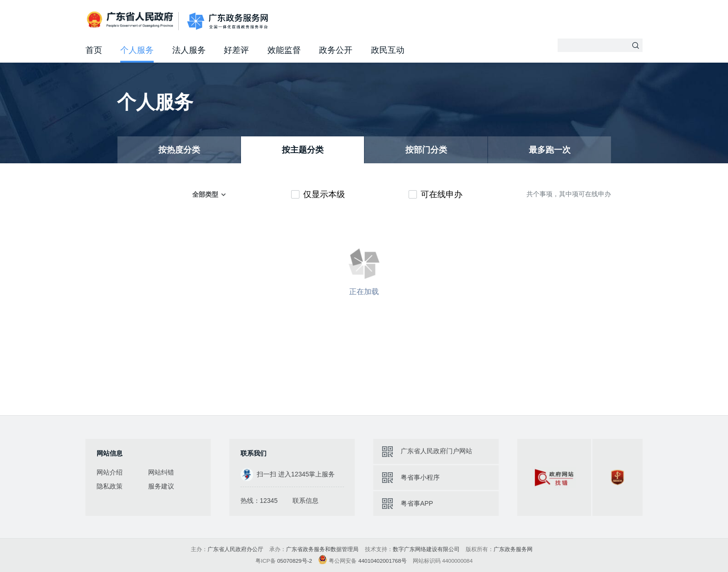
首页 (94, 50)
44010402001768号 (383, 561)
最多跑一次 (550, 150)
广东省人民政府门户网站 (436, 451)
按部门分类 (426, 150)
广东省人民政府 (131, 20)
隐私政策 (110, 486)
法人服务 (189, 50)
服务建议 (161, 486)
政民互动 (388, 50)
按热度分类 (179, 150)
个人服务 (137, 50)
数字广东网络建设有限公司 (426, 549)
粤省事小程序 (420, 477)
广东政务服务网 (227, 21)
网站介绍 (110, 472)
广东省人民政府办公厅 (235, 549)
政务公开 (336, 50)
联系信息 (305, 501)
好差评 (236, 50)
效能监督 (284, 50)
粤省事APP (417, 503)
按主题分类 (303, 150)
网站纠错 (161, 472)
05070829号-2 (295, 561)
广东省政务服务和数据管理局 (322, 549)
